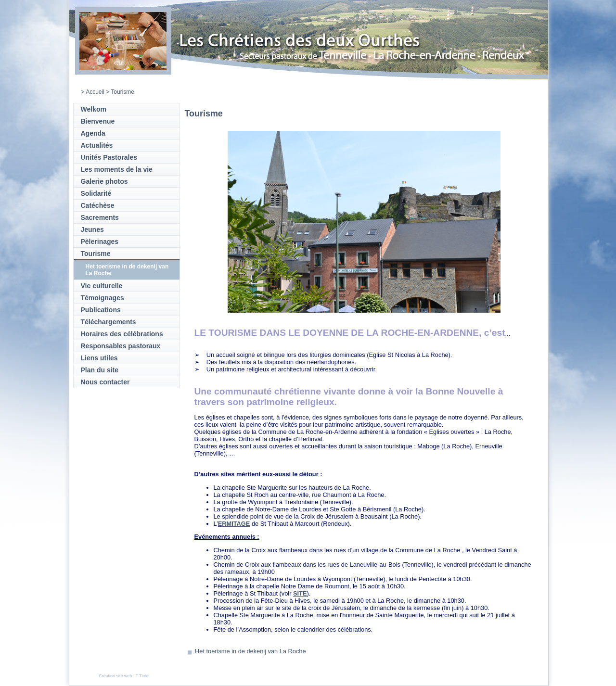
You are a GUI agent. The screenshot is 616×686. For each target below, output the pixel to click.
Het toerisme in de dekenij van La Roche (250, 651)
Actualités (97, 145)
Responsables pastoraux (121, 346)
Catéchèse (98, 205)
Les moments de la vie (117, 169)
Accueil (95, 92)
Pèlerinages (100, 241)
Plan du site (100, 370)
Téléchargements (109, 322)
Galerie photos (104, 181)
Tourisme (96, 254)
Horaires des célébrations (122, 334)
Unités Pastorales (109, 157)
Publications (101, 310)
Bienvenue (98, 121)
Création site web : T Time (124, 676)
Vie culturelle (102, 286)
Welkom (94, 109)
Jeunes (92, 229)
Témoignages (103, 298)
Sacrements (100, 217)
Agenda (93, 133)
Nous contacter (105, 382)
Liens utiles (99, 358)
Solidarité (96, 193)
